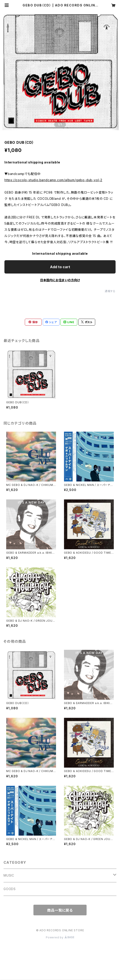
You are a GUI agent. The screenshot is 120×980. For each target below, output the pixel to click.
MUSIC (9, 875)
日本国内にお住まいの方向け (60, 280)
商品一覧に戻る (60, 910)
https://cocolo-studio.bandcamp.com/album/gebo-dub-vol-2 (53, 180)
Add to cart (60, 267)
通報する (110, 291)
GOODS (10, 889)
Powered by (60, 937)
